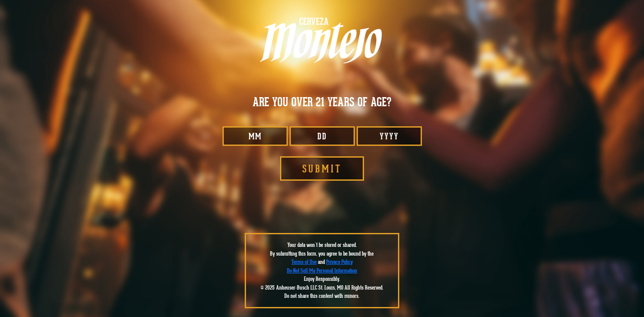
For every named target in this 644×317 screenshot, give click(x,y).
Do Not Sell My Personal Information (322, 271)
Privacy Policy (339, 262)
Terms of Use (304, 262)
